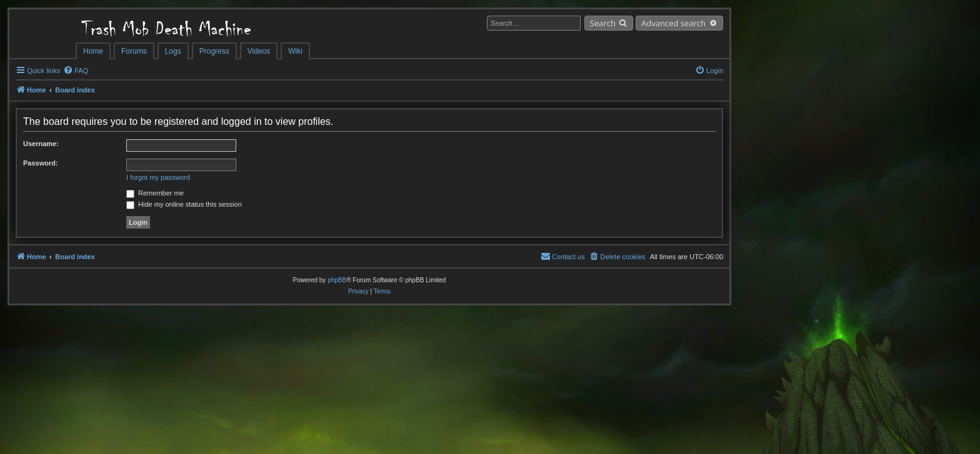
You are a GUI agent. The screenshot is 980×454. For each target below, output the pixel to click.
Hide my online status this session (184, 204)
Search (603, 23)
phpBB (337, 280)
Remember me (155, 193)
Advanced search (673, 23)
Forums (134, 51)
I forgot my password (158, 177)
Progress (214, 51)
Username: (41, 144)
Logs (173, 51)
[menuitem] (76, 71)
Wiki (295, 51)
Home (93, 51)
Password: (41, 163)
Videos (259, 51)
